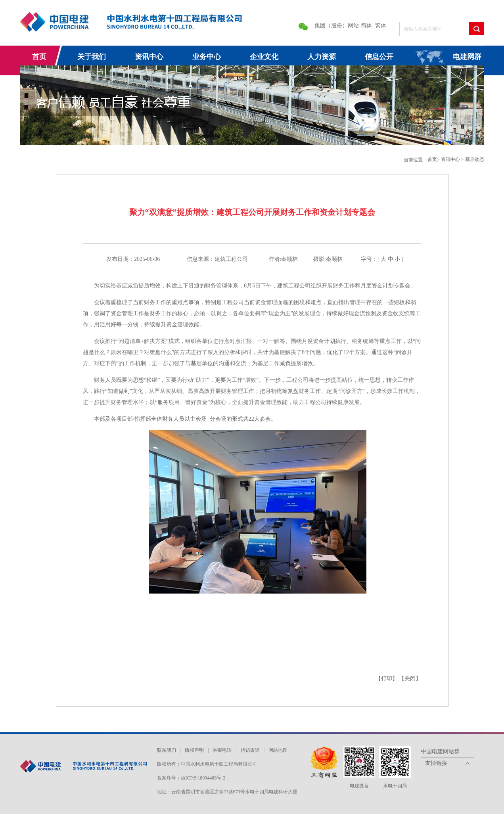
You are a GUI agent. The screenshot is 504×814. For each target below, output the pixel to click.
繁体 (381, 26)
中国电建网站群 (440, 752)
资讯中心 (149, 57)
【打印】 (387, 679)
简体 (366, 26)
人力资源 (322, 57)
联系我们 (167, 750)
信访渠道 (250, 750)
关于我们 (92, 57)
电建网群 (467, 57)
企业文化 (264, 57)
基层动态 (475, 159)
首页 (39, 57)
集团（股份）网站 (337, 26)
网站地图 (278, 750)
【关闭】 (410, 679)
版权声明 (194, 750)
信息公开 (379, 57)
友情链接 (436, 763)
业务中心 (207, 57)
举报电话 (222, 750)
